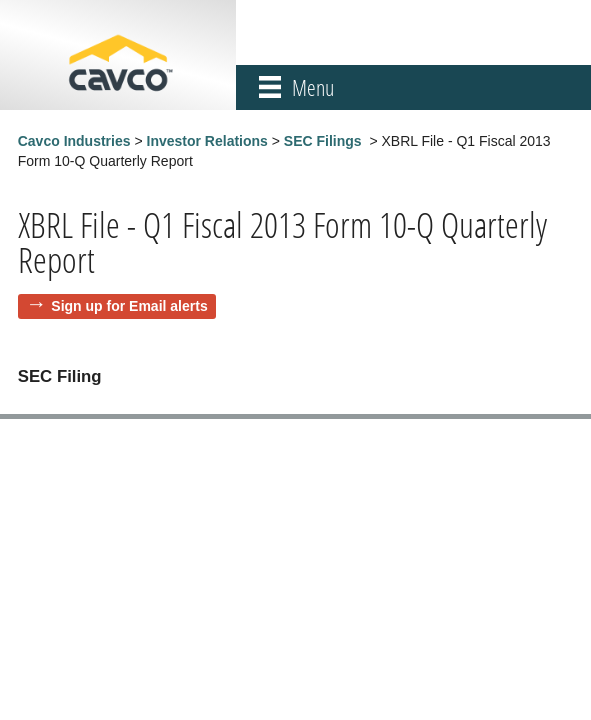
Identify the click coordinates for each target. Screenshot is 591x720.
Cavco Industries (74, 141)
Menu (313, 87)
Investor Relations (207, 141)
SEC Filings (323, 141)
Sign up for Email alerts (129, 306)
